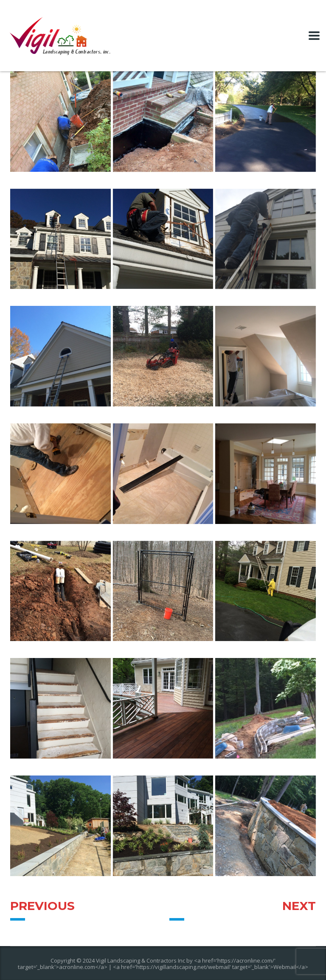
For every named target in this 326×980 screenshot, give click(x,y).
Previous (42, 906)
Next (299, 906)
